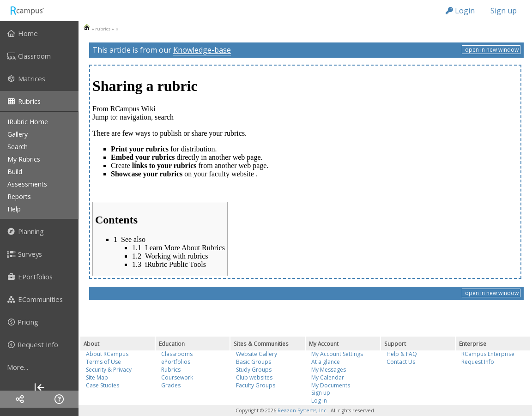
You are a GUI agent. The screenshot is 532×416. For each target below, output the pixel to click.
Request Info (478, 362)
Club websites (254, 377)
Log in (319, 401)
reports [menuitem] (19, 196)
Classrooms (177, 354)
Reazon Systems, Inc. (303, 410)
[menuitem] (39, 33)
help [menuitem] (14, 209)
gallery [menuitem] (18, 134)
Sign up (504, 11)
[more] (39, 367)
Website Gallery (257, 354)
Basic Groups (254, 362)
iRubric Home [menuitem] (28, 122)
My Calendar (328, 377)
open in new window (491, 50)
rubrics (103, 29)
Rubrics (171, 370)
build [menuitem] (15, 172)
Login (460, 11)
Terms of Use (103, 362)
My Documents (331, 385)
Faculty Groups (256, 385)
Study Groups (254, 370)
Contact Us (401, 362)
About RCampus (107, 354)
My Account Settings (337, 354)
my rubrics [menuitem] (24, 159)
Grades (171, 385)
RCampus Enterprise (488, 354)
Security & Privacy (109, 370)
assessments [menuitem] (27, 184)
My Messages (329, 370)
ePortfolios (176, 362)
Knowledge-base (202, 50)
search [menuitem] (18, 147)
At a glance (326, 362)
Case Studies (103, 385)
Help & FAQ (402, 354)
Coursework (177, 377)
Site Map (97, 377)
